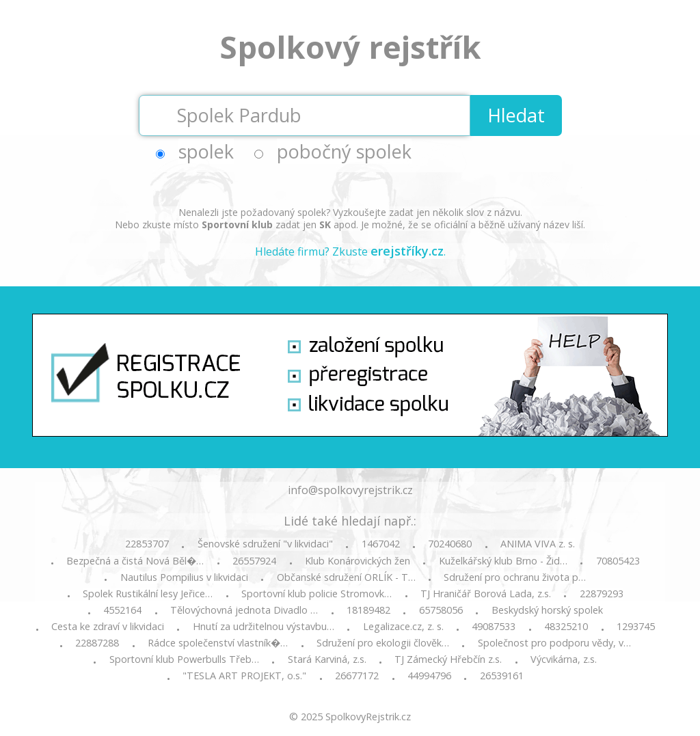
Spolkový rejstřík (350, 47)
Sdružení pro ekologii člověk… (383, 643)
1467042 (381, 544)
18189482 (368, 610)
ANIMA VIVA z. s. (538, 544)
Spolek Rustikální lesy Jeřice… (148, 594)
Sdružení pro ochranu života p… (515, 577)
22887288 (97, 643)
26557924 (254, 561)
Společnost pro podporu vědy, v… (554, 643)
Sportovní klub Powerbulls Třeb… (184, 659)
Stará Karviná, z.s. (327, 659)
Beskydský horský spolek (547, 610)
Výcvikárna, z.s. (564, 659)
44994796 (429, 676)
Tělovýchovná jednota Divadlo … (244, 610)
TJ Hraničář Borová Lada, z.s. (486, 594)
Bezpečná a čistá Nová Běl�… (135, 561)
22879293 (602, 594)
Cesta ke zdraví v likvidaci (108, 627)
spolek (206, 151)
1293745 (636, 627)
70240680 (450, 544)
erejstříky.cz (407, 251)
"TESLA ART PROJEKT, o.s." (244, 676)
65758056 (441, 610)
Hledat (516, 115)
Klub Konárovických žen (358, 561)
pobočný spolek (344, 151)
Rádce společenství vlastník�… (218, 643)
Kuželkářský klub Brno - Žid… (503, 561)
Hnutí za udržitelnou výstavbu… (264, 627)
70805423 (618, 561)
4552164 (122, 610)
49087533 (494, 627)
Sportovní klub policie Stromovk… (317, 594)
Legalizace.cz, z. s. (403, 627)
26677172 (357, 676)
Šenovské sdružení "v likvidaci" (265, 544)
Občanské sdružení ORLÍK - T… (346, 577)
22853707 (147, 544)
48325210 (566, 627)
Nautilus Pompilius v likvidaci (184, 577)
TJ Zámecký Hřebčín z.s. (448, 659)
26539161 (502, 676)
